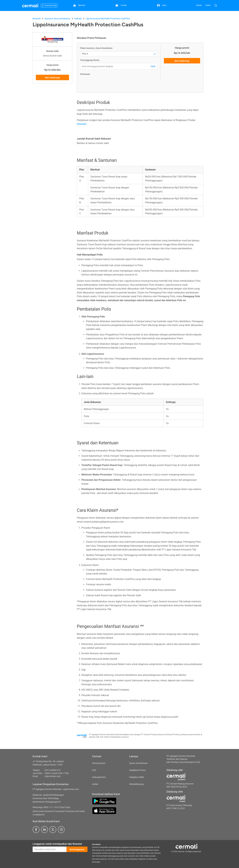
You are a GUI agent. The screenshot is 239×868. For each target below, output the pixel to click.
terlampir (82, 124)
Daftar (208, 5)
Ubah (153, 66)
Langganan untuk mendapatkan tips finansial (57, 844)
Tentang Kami (99, 763)
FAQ (94, 770)
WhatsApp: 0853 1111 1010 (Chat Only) (51, 807)
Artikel (95, 784)
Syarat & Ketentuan (138, 763)
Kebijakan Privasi (137, 770)
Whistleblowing (136, 784)
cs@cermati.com (53, 776)
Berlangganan (77, 849)
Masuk (199, 5)
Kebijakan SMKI (137, 777)
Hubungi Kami (99, 777)
